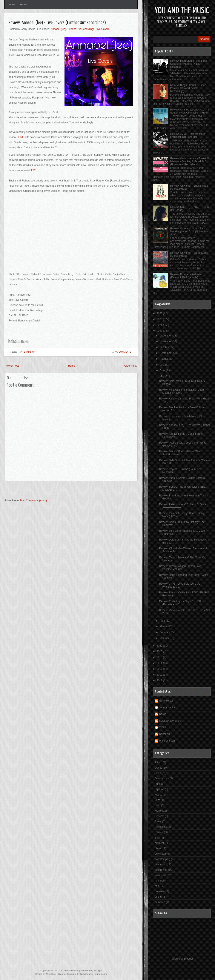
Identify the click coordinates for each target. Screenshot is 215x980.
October (165, 347)
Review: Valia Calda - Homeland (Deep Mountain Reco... (181, 391)
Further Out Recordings (81, 29)
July (162, 365)
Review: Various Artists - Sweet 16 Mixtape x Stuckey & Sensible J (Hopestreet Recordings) (190, 161)
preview (159, 891)
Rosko (163, 714)
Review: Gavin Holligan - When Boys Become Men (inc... (180, 568)
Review (159, 832)
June (163, 370)
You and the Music (182, 11)
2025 (160, 319)
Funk (158, 784)
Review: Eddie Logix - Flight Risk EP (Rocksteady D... (180, 603)
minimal (159, 881)
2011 (160, 680)
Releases (160, 827)
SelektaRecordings (170, 721)
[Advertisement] (55, 492)
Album (158, 762)
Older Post (130, 366)
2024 (160, 325)
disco (158, 848)
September (166, 353)
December (166, 336)
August (164, 359)
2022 (160, 646)
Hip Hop (159, 789)
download (160, 854)
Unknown (164, 734)
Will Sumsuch (167, 741)
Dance (159, 768)
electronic (160, 865)
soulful (159, 897)
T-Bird (163, 727)
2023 (160, 331)
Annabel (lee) (58, 29)
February (165, 632)
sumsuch (160, 902)
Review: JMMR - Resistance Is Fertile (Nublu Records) (188, 135)
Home (12, 5)
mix (157, 886)
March (164, 627)
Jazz (157, 800)
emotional (160, 875)
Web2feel (51, 974)
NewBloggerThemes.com (94, 974)
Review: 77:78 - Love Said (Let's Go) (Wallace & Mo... (180, 585)
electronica (161, 870)
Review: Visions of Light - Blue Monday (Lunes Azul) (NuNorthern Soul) (190, 232)
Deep (158, 773)
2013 (160, 669)
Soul (157, 838)
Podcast (159, 816)
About (23, 5)
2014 (160, 663)
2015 (160, 657)
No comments (123, 352)
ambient (159, 843)
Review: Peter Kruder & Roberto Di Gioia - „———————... (183, 506)
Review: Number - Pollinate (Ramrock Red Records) (186, 276)
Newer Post (12, 366)
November (166, 341)
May (163, 376)
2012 (160, 675)
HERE (20, 137)
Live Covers (103, 29)
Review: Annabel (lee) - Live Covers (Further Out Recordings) (57, 23)
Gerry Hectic (166, 701)
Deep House (162, 779)
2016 (160, 651)
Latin (158, 805)
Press (158, 822)
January (165, 638)
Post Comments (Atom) (33, 501)
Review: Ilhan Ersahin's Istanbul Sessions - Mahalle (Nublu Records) (189, 64)
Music (158, 811)
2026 (160, 313)
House (159, 795)
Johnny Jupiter (167, 707)
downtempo (161, 859)
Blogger (188, 959)
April (163, 621)
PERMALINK (29, 352)
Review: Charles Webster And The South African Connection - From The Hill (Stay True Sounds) (190, 113)
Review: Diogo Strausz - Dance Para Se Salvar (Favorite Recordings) (188, 88)
